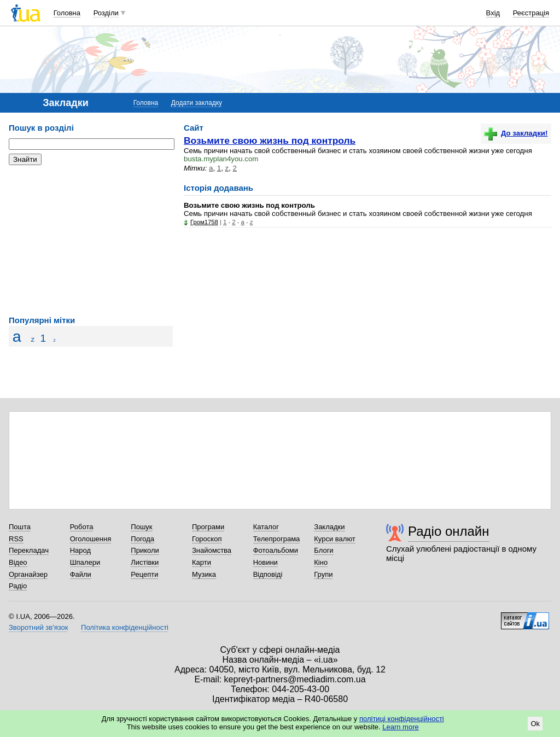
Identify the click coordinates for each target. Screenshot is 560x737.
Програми (208, 527)
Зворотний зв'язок (38, 627)
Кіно (321, 562)
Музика (204, 574)
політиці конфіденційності (402, 719)
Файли (81, 574)
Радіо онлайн (449, 531)
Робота (82, 527)
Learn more (400, 727)
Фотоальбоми (276, 550)
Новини (266, 562)
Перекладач (29, 550)
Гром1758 (204, 222)
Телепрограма (277, 539)
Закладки (329, 527)
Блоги (323, 550)
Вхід (493, 13)
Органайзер (28, 574)
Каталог (266, 527)
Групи (323, 574)
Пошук (141, 527)
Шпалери (85, 562)
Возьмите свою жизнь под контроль (270, 141)
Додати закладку (197, 103)
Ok (535, 724)
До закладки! (516, 133)
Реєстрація (531, 13)
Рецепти (144, 574)
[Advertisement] (91, 241)
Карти (202, 562)
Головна (67, 13)
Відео (18, 562)
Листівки (145, 562)
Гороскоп (207, 539)
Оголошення (91, 539)
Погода (142, 539)
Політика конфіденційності (125, 627)
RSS (16, 539)
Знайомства (212, 550)
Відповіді (268, 574)
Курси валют (335, 539)
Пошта (20, 527)
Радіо (18, 586)
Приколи (145, 550)
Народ (80, 550)
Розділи (106, 13)
